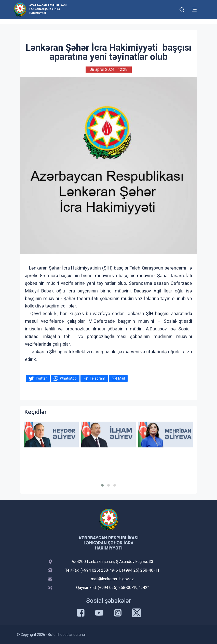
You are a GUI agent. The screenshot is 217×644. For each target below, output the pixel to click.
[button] (102, 485)
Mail (121, 378)
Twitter (41, 378)
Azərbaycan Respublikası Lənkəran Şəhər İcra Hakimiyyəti (48, 9)
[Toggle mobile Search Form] (182, 9)
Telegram (97, 378)
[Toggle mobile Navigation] (194, 10)
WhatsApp (68, 378)
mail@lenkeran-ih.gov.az (112, 579)
